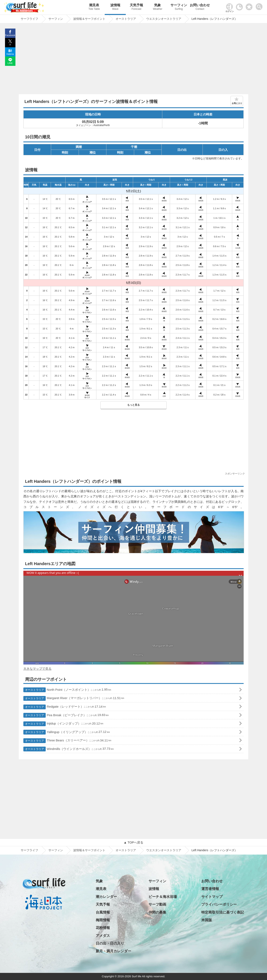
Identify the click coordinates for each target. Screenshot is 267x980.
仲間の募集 (157, 912)
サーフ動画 (157, 904)
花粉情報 (103, 928)
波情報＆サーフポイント (89, 850)
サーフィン (179, 7)
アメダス (103, 936)
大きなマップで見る (37, 669)
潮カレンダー (106, 897)
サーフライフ (29, 850)
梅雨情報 (103, 920)
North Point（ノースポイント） (67, 690)
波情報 (115, 7)
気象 (158, 7)
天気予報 (136, 7)
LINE (10, 63)
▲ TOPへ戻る (133, 842)
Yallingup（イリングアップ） (67, 732)
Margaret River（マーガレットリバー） (74, 698)
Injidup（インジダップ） (63, 724)
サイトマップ (212, 897)
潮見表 (94, 7)
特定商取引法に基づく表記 (223, 912)
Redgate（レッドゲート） (65, 707)
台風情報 (103, 912)
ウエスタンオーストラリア (164, 850)
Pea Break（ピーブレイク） (66, 715)
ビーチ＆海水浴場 (163, 897)
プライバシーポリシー (219, 904)
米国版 (207, 920)
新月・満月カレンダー (113, 951)
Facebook (10, 35)
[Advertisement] (133, 60)
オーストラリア (126, 850)
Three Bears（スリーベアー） (67, 741)
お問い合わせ (200, 7)
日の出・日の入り (110, 943)
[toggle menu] (260, 6)
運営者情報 (210, 889)
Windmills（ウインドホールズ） (69, 749)
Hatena (10, 54)
